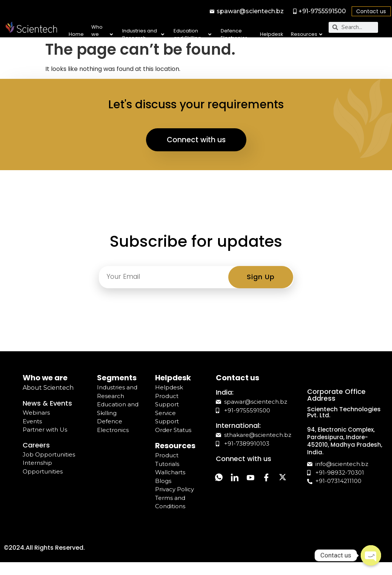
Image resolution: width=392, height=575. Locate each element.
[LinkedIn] (239, 484)
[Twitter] (220, 501)
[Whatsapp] (220, 484)
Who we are (102, 34)
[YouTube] (258, 484)
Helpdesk (272, 34)
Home (76, 34)
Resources (307, 34)
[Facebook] (277, 484)
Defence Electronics (234, 35)
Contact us (371, 11)
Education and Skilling (192, 35)
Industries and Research (143, 35)
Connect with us (196, 145)
